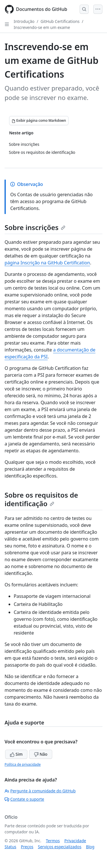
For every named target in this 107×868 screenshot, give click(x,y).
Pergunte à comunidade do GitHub (40, 791)
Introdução (24, 21)
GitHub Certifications (60, 21)
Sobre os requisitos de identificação (41, 499)
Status (10, 847)
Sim (16, 754)
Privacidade (75, 841)
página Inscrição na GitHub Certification (47, 263)
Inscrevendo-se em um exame (42, 27)
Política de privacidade (23, 764)
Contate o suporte (24, 799)
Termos (53, 841)
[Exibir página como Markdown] (39, 121)
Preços (27, 847)
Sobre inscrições (35, 227)
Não (41, 754)
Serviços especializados (60, 847)
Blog (90, 847)
